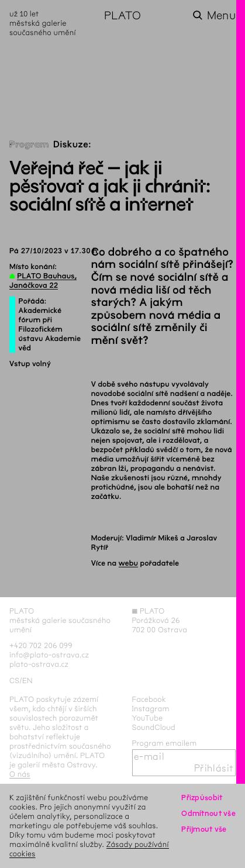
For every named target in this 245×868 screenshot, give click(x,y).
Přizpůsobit (202, 798)
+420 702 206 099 (41, 645)
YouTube (148, 718)
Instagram (151, 709)
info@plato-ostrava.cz (49, 655)
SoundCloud (154, 727)
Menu (221, 15)
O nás (20, 774)
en (27, 681)
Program (29, 145)
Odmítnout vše (208, 813)
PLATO (123, 15)
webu (129, 563)
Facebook (149, 699)
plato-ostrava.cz (39, 664)
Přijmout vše (204, 829)
